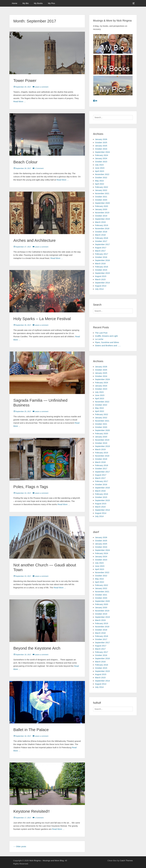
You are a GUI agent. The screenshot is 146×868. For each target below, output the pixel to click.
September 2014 (102, 283)
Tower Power (25, 80)
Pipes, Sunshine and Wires (107, 342)
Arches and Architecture (35, 240)
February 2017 (102, 254)
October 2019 (101, 216)
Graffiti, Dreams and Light (106, 336)
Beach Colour (26, 162)
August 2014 (101, 286)
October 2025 (101, 142)
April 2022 (100, 184)
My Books (38, 3)
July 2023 (99, 165)
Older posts (20, 846)
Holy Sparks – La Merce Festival (42, 319)
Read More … (20, 101)
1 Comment (39, 168)
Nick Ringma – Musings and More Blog (47, 861)
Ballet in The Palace (31, 730)
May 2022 (100, 181)
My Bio (26, 3)
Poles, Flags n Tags (31, 487)
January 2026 (101, 139)
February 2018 (102, 238)
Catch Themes (126, 861)
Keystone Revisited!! (32, 811)
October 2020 (101, 200)
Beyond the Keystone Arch (37, 648)
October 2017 (101, 241)
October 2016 (101, 257)
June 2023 (100, 168)
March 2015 (100, 279)
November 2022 (102, 174)
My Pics (51, 3)
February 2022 (102, 187)
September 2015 (102, 273)
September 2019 (102, 219)
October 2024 (101, 149)
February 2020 (102, 206)
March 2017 (100, 251)
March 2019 (100, 222)
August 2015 (101, 276)
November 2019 (102, 213)
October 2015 (101, 270)
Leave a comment (41, 87)
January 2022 (101, 190)
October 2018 (101, 232)
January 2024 (101, 158)
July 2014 (99, 289)
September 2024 (102, 152)
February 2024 (102, 155)
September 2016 (102, 260)
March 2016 (100, 263)
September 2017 (102, 244)
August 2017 (101, 248)
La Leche (99, 339)
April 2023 (100, 171)
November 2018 (102, 228)
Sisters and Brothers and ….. (108, 345)
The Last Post (101, 333)
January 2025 (101, 146)
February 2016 (102, 267)
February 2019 (102, 225)
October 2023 (101, 162)
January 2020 (101, 209)
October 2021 (101, 197)
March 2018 (100, 235)
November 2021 (102, 193)
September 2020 (102, 203)
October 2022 (101, 177)
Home (15, 3)
